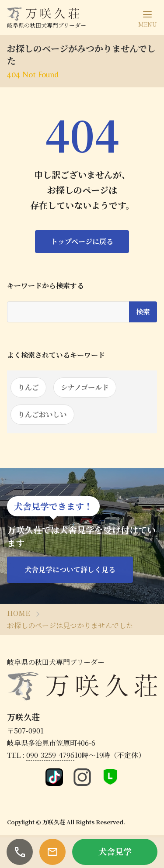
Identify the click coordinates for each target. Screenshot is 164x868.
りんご (28, 387)
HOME (18, 613)
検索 (143, 312)
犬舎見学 (115, 851)
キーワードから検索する (45, 286)
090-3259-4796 (50, 755)
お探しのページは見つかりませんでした (70, 625)
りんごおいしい (42, 414)
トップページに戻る (82, 241)
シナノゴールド (85, 387)
